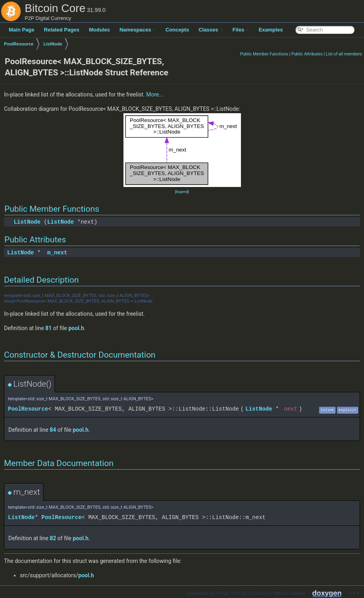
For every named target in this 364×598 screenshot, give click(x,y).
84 (53, 430)
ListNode (53, 44)
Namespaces (138, 30)
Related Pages (62, 30)
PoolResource (19, 44)
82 (53, 538)
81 (49, 328)
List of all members (344, 54)
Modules (99, 30)
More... (155, 94)
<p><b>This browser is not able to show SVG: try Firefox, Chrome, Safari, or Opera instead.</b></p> (182, 150)
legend (182, 192)
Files (241, 30)
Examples (271, 30)
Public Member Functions (264, 54)
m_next (57, 253)
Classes (211, 30)
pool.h (76, 328)
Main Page (22, 30)
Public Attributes (307, 54)
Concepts (177, 30)
